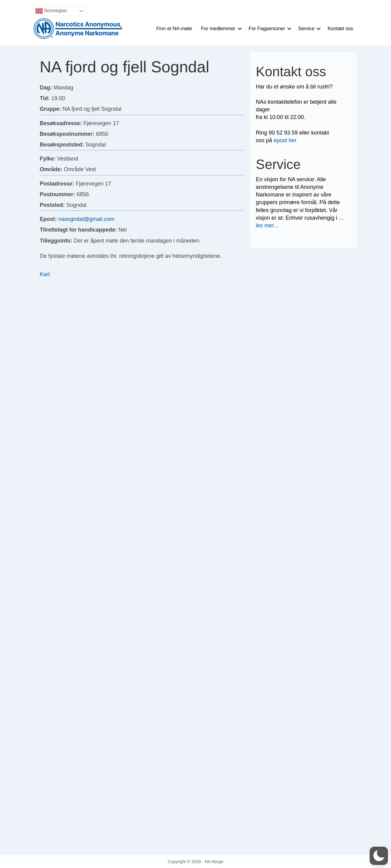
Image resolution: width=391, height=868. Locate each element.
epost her (285, 140)
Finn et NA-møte (174, 29)
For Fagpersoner (267, 29)
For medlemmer (218, 29)
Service (306, 29)
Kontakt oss (340, 29)
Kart (45, 274)
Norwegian (51, 11)
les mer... (267, 225)
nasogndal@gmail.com (86, 219)
